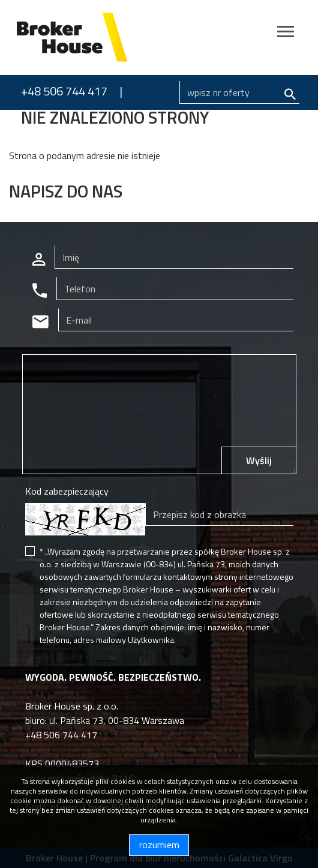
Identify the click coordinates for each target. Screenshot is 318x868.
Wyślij (259, 460)
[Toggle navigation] (286, 33)
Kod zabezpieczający (67, 491)
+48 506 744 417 (64, 91)
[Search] (239, 92)
